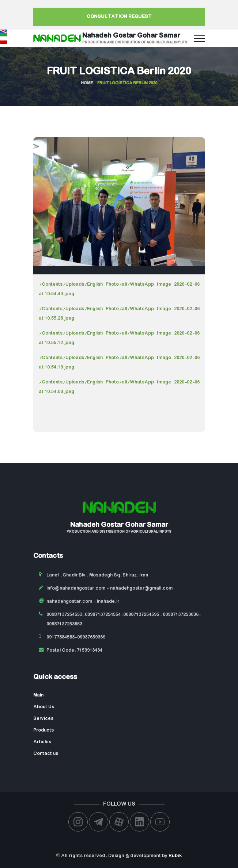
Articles (42, 742)
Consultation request (119, 17)
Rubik (175, 856)
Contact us (46, 754)
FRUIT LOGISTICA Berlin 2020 (119, 72)
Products (44, 730)
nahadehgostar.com (69, 601)
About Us (44, 707)
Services (43, 719)
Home (87, 83)
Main (38, 695)
